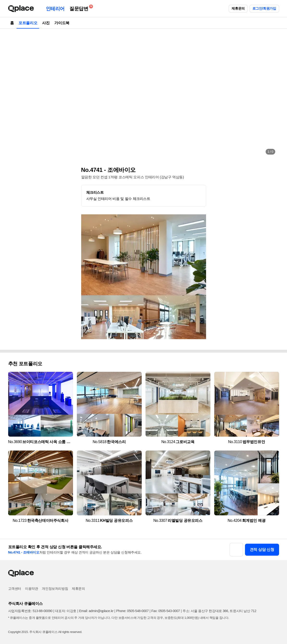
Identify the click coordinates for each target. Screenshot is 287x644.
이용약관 (31, 589)
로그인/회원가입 (264, 8)
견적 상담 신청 (262, 550)
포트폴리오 (28, 23)
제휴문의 (238, 8)
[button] (17, 94)
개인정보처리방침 (55, 589)
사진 (46, 23)
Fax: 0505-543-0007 (166, 611)
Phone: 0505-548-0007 (132, 611)
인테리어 (55, 9)
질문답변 (80, 8)
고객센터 (15, 589)
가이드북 (62, 23)
